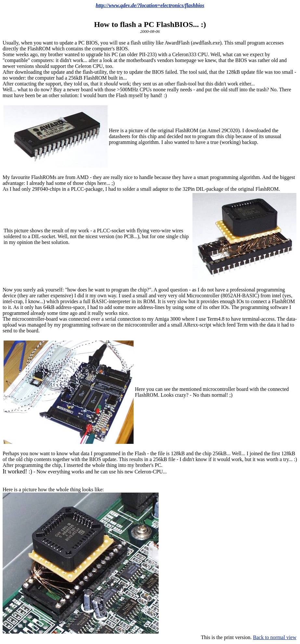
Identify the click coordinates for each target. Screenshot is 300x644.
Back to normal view (275, 637)
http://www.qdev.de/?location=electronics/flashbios (150, 5)
